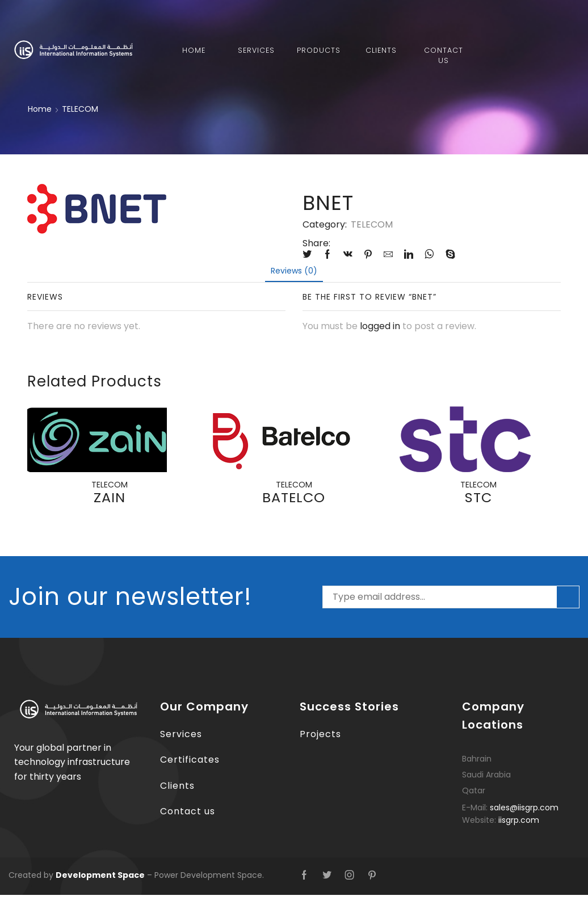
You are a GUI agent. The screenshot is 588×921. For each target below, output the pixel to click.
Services (256, 50)
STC (478, 497)
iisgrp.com (519, 820)
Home (194, 50)
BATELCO (294, 497)
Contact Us (444, 55)
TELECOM (80, 109)
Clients (381, 50)
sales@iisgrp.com (524, 808)
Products (319, 50)
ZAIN (110, 497)
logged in (380, 326)
